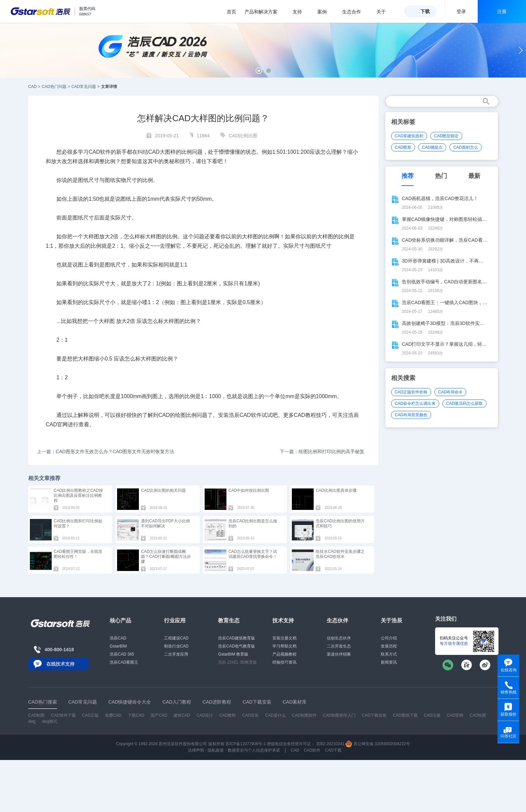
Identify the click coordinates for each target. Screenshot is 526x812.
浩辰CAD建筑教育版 (236, 638)
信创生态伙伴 (339, 638)
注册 (502, 11)
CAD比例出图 (243, 136)
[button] (259, 71)
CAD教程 (228, 715)
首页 (231, 12)
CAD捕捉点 (432, 147)
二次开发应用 (176, 654)
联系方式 (389, 654)
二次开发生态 (339, 646)
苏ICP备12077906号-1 (246, 744)
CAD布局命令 (450, 392)
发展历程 (389, 646)
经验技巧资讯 (284, 662)
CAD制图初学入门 (339, 715)
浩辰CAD (118, 638)
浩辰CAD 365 (122, 654)
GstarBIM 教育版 (233, 654)
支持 (301, 12)
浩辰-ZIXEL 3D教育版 (238, 662)
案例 (326, 12)
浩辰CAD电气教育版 (236, 646)
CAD (32, 87)
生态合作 (355, 12)
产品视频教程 (284, 654)
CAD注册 (432, 715)
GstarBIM (118, 646)
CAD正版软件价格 (411, 392)
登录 (461, 11)
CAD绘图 (478, 715)
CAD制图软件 (304, 715)
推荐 (408, 176)
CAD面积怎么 (465, 147)
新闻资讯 (389, 662)
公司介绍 (389, 638)
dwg (32, 721)
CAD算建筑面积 (409, 136)
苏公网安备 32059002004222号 (378, 744)
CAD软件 (312, 750)
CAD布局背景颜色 (411, 415)
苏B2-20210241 (330, 744)
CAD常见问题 (84, 87)
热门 (441, 176)
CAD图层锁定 (446, 136)
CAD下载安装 (374, 715)
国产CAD (159, 715)
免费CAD (113, 715)
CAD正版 (90, 715)
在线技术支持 (60, 664)
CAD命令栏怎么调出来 (415, 403)
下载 (425, 11)
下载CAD (136, 715)
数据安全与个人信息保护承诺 (254, 750)
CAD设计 (205, 715)
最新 (474, 176)
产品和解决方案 (265, 12)
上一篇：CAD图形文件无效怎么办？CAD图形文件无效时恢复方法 (106, 451)
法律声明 (196, 750)
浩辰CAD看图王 (124, 662)
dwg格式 (50, 721)
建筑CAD (182, 715)
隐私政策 (216, 750)
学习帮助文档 (284, 646)
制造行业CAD (176, 646)
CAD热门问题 (54, 87)
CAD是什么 (275, 715)
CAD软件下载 (63, 715)
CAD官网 (455, 715)
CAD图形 (403, 147)
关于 (385, 12)
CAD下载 (333, 750)
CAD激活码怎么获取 (464, 403)
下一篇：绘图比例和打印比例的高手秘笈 (322, 451)
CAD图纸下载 (405, 715)
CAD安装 (250, 715)
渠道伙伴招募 (339, 654)
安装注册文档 (284, 638)
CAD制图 (36, 715)
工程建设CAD (176, 638)
